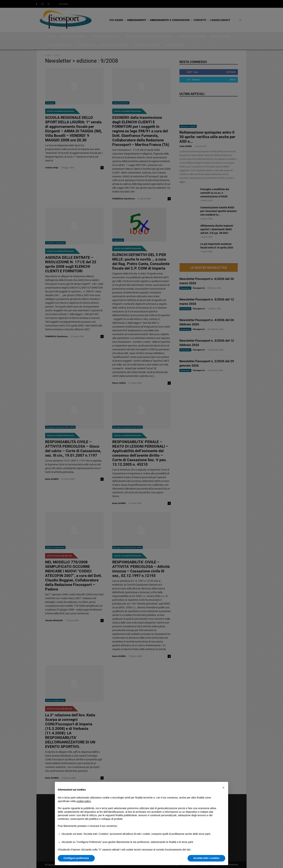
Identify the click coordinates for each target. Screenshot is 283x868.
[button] (223, 788)
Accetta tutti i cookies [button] (206, 858)
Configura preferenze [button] (76, 858)
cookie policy (84, 801)
